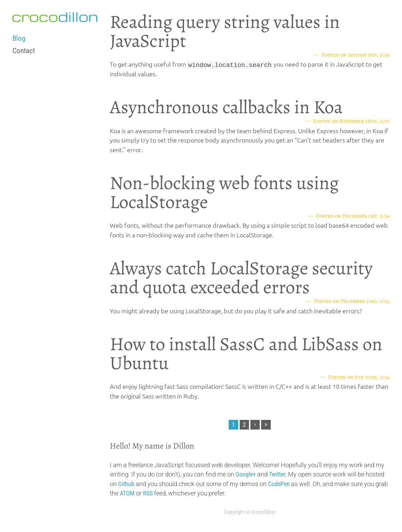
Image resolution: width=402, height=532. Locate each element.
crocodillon (55, 17)
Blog (19, 38)
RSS (148, 493)
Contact (24, 51)
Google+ (246, 474)
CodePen (279, 484)
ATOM (127, 493)
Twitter (277, 474)
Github (126, 484)
